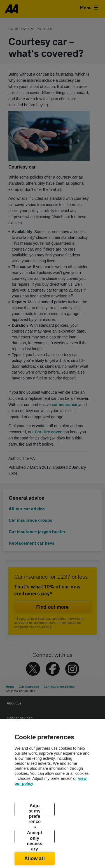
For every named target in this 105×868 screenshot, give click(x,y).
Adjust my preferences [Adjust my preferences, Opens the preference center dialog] (35, 810)
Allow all (35, 858)
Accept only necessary (35, 837)
